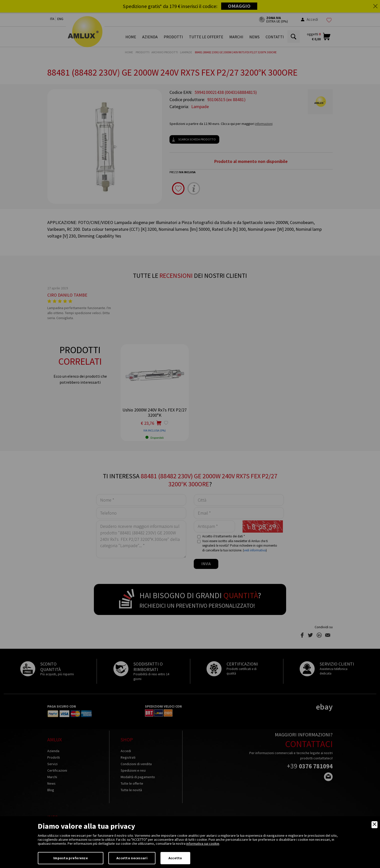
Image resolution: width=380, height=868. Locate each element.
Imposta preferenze (71, 858)
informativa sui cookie (203, 843)
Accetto (175, 858)
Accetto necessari (132, 858)
